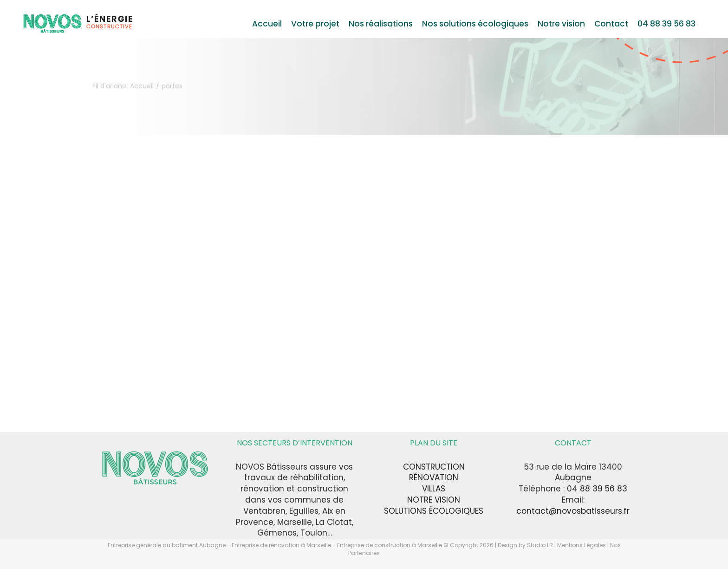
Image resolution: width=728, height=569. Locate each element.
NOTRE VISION (434, 500)
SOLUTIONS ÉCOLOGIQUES (434, 511)
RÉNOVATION (434, 477)
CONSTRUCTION (434, 467)
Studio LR (540, 545)
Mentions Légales (582, 545)
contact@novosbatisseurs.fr (573, 511)
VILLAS (434, 489)
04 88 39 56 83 (597, 489)
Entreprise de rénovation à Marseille (282, 545)
